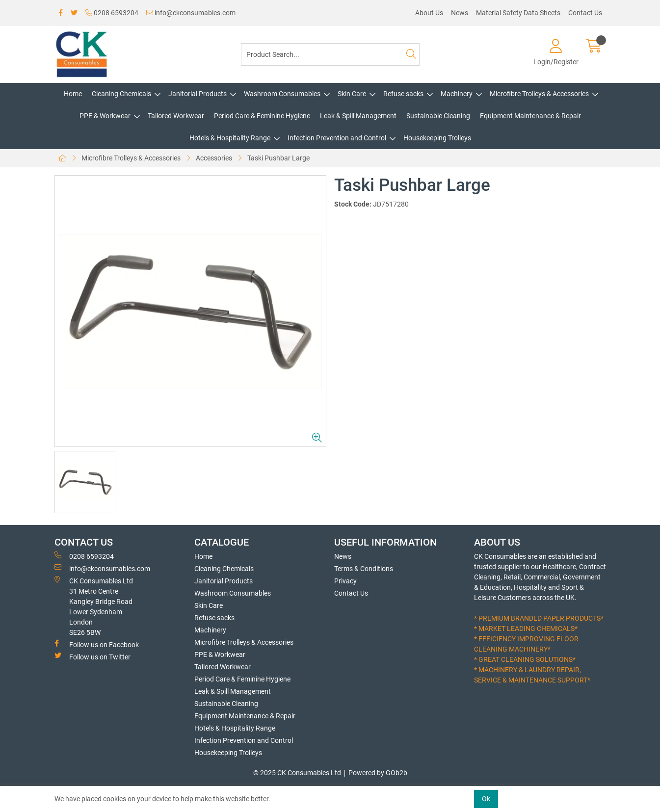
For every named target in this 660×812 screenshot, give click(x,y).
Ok (486, 799)
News (460, 13)
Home (73, 94)
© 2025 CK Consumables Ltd (297, 773)
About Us (429, 13)
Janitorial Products (198, 94)
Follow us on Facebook (97, 644)
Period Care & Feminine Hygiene (262, 116)
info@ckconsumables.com (191, 13)
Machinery (457, 94)
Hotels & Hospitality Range (230, 138)
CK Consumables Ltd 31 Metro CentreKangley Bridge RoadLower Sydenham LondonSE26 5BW (94, 606)
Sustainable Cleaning (438, 116)
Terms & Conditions (364, 569)
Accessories (214, 158)
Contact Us (585, 13)
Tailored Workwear (176, 116)
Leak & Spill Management (358, 116)
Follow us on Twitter (92, 656)
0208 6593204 (112, 13)
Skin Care (352, 94)
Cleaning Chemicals (121, 94)
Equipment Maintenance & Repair (530, 116)
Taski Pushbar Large (278, 158)
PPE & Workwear (105, 116)
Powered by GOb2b (378, 773)
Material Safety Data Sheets (518, 13)
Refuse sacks (403, 94)
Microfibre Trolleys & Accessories (539, 94)
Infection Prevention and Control (337, 138)
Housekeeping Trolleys (437, 138)
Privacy (345, 581)
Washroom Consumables (282, 94)
